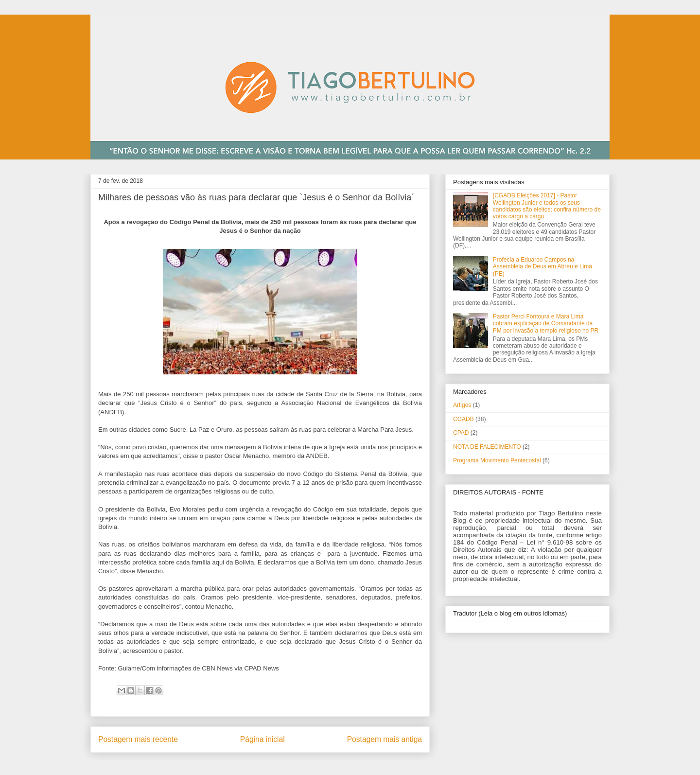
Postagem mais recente (138, 739)
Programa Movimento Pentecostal (497, 460)
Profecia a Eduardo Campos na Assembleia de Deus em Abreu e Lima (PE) (542, 267)
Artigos (462, 405)
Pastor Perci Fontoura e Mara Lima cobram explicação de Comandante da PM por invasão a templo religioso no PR (546, 324)
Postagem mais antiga (385, 739)
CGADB (464, 419)
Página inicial (262, 739)
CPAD (461, 433)
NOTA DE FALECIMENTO (487, 447)
